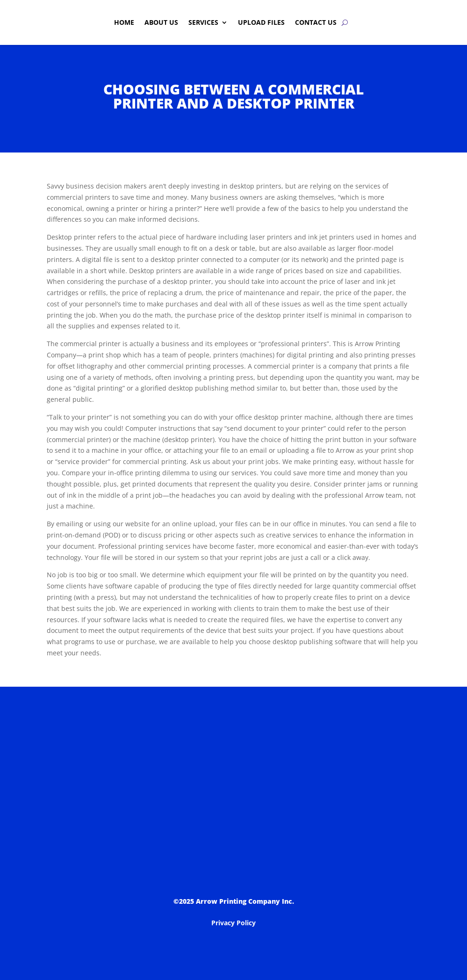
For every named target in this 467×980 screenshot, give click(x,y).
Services (203, 22)
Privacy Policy (233, 923)
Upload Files (261, 22)
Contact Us (316, 22)
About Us (161, 22)
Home (124, 22)
